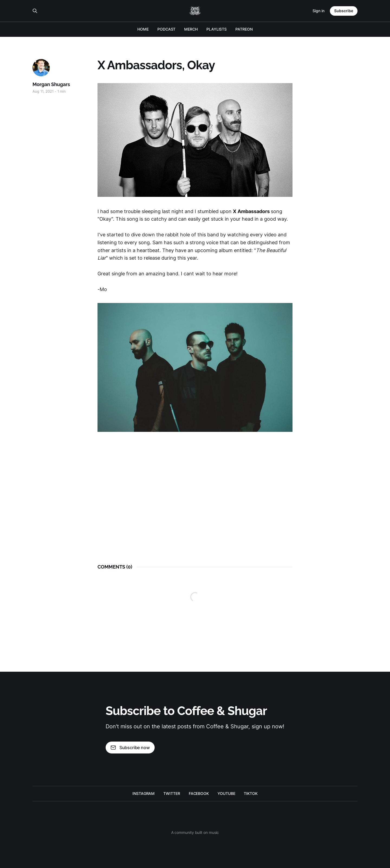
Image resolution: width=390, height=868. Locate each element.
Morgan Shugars (51, 84)
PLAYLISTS (217, 29)
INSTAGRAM (144, 793)
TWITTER (172, 793)
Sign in (318, 11)
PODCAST (166, 29)
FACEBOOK (199, 793)
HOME (143, 29)
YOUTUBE (226, 793)
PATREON (244, 29)
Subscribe (344, 11)
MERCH (191, 29)
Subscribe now (130, 748)
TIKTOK (251, 793)
